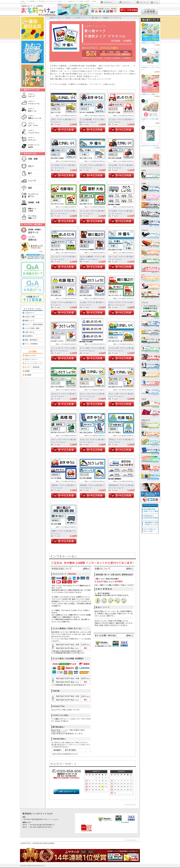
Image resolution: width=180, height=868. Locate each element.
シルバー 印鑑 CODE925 (150, 214)
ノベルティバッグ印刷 (150, 434)
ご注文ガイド (30, 313)
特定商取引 (29, 336)
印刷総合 (150, 311)
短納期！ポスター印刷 (150, 357)
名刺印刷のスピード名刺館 (150, 323)
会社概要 (28, 375)
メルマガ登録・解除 (32, 328)
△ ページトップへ (130, 805)
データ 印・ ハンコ (150, 261)
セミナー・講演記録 (32, 367)
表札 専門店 (150, 404)
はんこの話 (150, 530)
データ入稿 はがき (150, 392)
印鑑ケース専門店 (150, 223)
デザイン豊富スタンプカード (150, 340)
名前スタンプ (150, 269)
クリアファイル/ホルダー (150, 459)
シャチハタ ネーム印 (150, 235)
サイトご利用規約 (31, 344)
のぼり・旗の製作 (150, 468)
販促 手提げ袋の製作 (150, 476)
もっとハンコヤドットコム (34, 363)
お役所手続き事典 (151, 517)
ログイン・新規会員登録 (34, 324)
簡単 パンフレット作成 (150, 366)
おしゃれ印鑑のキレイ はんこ (150, 197)
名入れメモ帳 (150, 451)
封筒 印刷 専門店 (150, 332)
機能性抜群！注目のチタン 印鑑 (150, 189)
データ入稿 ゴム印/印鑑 (150, 244)
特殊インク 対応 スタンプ (150, 295)
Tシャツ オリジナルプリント (150, 374)
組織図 (27, 371)
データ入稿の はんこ (150, 286)
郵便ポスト (150, 413)
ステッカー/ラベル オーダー (150, 383)
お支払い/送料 (30, 317)
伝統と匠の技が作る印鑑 (150, 206)
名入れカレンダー (150, 425)
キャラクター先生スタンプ (150, 278)
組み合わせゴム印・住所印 (150, 252)
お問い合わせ (30, 332)
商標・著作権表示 (31, 340)
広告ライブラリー (31, 359)
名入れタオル (150, 442)
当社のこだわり (30, 355)
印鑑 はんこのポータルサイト (150, 176)
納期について (30, 321)
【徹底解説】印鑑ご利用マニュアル (151, 523)
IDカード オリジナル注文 (150, 349)
